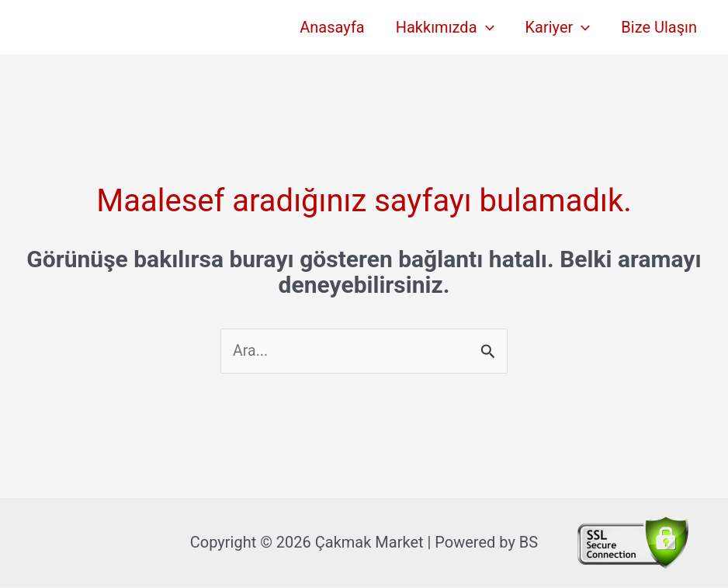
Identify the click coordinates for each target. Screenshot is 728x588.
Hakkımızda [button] (445, 27)
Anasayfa (332, 27)
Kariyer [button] (558, 27)
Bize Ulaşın (659, 27)
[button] (486, 27)
